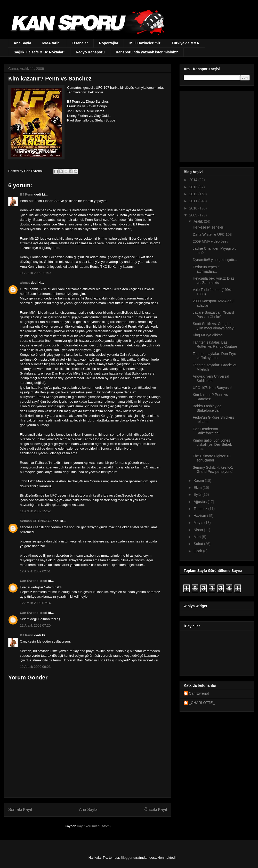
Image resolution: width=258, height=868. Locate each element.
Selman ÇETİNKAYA (36, 521)
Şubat (199, 544)
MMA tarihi (51, 43)
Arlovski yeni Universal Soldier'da (211, 379)
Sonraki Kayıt (20, 810)
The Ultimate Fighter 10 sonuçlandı (212, 458)
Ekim (198, 488)
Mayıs (199, 523)
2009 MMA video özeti (211, 241)
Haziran (200, 516)
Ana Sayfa (22, 43)
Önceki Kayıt (156, 810)
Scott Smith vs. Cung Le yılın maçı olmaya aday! (214, 326)
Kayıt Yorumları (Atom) (94, 826)
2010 (194, 208)
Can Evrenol (30, 581)
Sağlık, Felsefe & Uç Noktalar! (39, 52)
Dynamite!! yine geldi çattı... (215, 260)
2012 (194, 194)
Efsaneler (80, 43)
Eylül (198, 494)
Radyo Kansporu (90, 52)
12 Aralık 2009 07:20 (35, 625)
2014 (194, 180)
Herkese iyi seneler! (209, 227)
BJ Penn (27, 194)
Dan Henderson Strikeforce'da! (206, 431)
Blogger (127, 858)
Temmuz (201, 509)
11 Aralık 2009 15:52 (35, 511)
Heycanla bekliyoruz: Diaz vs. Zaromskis (213, 281)
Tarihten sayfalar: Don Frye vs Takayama (214, 356)
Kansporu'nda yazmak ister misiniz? (147, 52)
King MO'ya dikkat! (208, 335)
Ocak (198, 551)
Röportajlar (109, 43)
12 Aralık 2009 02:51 (35, 571)
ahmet (25, 283)
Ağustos (200, 502)
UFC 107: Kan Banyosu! (212, 388)
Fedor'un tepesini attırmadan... (207, 269)
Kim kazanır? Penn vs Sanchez (210, 397)
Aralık (199, 221)
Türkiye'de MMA (185, 43)
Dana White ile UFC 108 (212, 234)
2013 (194, 187)
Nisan (199, 530)
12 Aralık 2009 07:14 (35, 603)
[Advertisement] (216, 125)
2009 (194, 215)
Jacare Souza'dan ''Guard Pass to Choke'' (213, 315)
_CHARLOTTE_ (202, 703)
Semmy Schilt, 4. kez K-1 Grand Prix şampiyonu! (213, 470)
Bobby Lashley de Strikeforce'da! (207, 408)
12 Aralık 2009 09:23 (35, 667)
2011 (194, 201)
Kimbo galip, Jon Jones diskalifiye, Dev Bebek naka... (212, 445)
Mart (198, 537)
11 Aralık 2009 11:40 (35, 273)
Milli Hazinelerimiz (145, 43)
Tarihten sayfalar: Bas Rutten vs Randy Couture (215, 344)
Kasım (199, 481)
